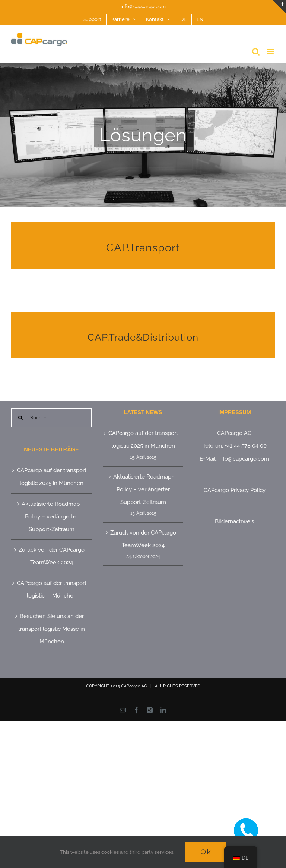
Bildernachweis (234, 521)
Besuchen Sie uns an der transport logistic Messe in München (52, 629)
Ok (206, 852)
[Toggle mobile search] (256, 52)
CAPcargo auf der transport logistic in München (52, 589)
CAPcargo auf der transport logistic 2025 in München (52, 477)
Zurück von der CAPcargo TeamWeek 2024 (52, 556)
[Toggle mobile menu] (271, 52)
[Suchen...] (51, 418)
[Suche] (20, 418)
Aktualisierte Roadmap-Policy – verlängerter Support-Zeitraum (52, 517)
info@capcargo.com (143, 7)
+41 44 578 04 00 (246, 446)
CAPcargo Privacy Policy (235, 490)
